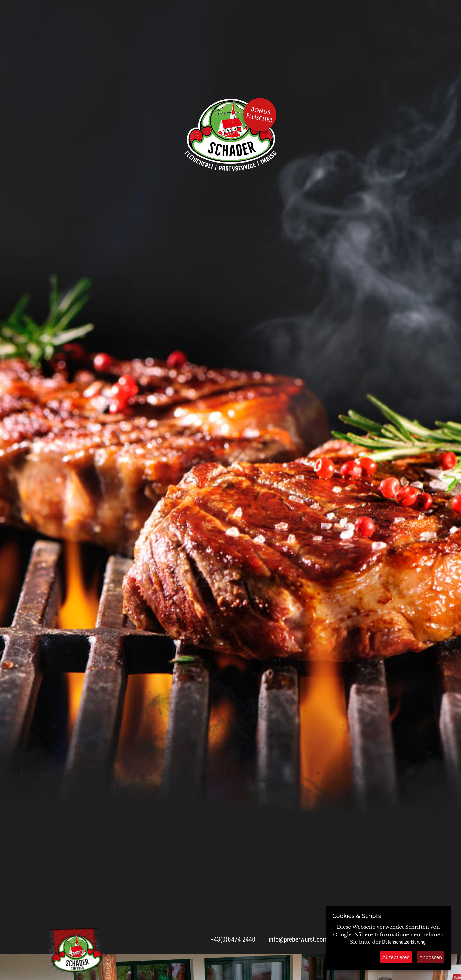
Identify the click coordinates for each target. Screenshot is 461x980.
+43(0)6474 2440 (233, 939)
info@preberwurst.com (298, 939)
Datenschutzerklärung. (404, 942)
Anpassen (431, 957)
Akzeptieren (396, 957)
